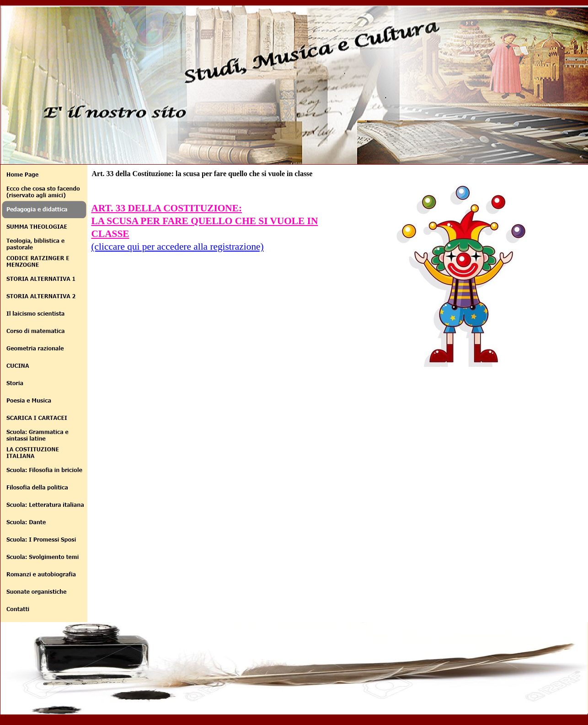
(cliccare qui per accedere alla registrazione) (178, 247)
